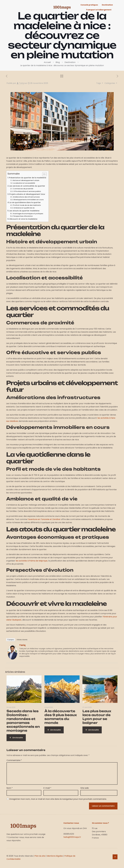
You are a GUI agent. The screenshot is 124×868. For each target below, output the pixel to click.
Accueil (47, 62)
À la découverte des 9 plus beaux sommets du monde (61, 717)
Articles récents (22, 640)
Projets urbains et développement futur (27, 194)
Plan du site (40, 856)
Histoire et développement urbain (26, 180)
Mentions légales (55, 856)
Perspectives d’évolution (23, 216)
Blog (58, 62)
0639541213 (69, 834)
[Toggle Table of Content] (43, 174)
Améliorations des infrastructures (26, 197)
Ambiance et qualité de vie (24, 208)
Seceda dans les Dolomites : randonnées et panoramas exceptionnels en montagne (23, 721)
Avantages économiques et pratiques (28, 214)
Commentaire (14, 760)
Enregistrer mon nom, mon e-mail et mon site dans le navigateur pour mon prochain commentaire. (58, 799)
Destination (70, 62)
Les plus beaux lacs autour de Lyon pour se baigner (97, 717)
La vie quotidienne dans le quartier (25, 202)
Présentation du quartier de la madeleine (27, 178)
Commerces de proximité (23, 189)
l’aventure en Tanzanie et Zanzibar (44, 519)
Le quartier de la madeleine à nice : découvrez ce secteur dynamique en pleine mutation (62, 65)
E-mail (47, 788)
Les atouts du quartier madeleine (24, 211)
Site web (85, 788)
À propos (11, 640)
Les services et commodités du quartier (27, 186)
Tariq (21, 83)
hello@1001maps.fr (72, 837)
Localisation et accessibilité (24, 183)
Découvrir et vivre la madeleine (23, 219)
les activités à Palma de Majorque (32, 561)
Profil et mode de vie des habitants (27, 205)
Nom (10, 788)
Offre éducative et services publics (27, 191)
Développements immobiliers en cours (28, 200)
